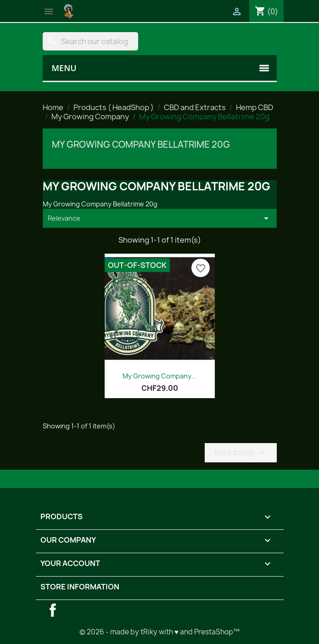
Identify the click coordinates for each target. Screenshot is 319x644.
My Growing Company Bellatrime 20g (141, 144)
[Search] (90, 41)
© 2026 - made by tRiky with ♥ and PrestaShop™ (159, 632)
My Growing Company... (159, 376)
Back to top (241, 452)
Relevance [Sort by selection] (160, 218)
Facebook (53, 610)
